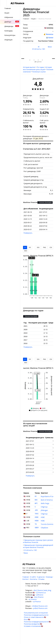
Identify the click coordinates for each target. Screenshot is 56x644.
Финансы (50, 34)
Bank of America (47, 500)
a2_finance (33, 599)
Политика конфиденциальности (36, 615)
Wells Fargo (45, 503)
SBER (37, 528)
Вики (50, 47)
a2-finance (37, 602)
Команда (49, 577)
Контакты (34, 579)
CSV (50, 247)
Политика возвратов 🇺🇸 (33, 624)
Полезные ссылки (39, 72)
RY (36, 496)
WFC (36, 503)
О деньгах (41, 577)
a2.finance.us (41, 593)
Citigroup (44, 507)
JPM (36, 510)
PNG (44, 247)
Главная (26, 19)
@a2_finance (39, 597)
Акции (33, 19)
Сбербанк (44, 528)
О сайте (33, 577)
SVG (38, 247)
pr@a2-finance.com (40, 608)
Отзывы (41, 579)
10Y (30, 247)
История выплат (29, 67)
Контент (26, 579)
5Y (25, 247)
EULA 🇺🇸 (27, 619)
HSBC (37, 517)
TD (36, 524)
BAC (36, 500)
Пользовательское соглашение (36, 613)
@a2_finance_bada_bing (42, 590)
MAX (26, 251)
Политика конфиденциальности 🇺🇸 (37, 622)
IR (39, 47)
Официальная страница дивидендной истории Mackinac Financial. (38, 546)
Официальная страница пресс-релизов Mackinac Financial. (38, 541)
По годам (40, 67)
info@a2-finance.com (40, 606)
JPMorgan (44, 510)
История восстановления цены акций (37, 68)
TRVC (37, 514)
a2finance (40, 595)
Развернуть (28, 233)
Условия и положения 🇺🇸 (33, 626)
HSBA (37, 521)
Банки (51, 38)
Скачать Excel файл (45, 202)
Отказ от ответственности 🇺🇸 (35, 617)
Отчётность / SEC (39, 49)
